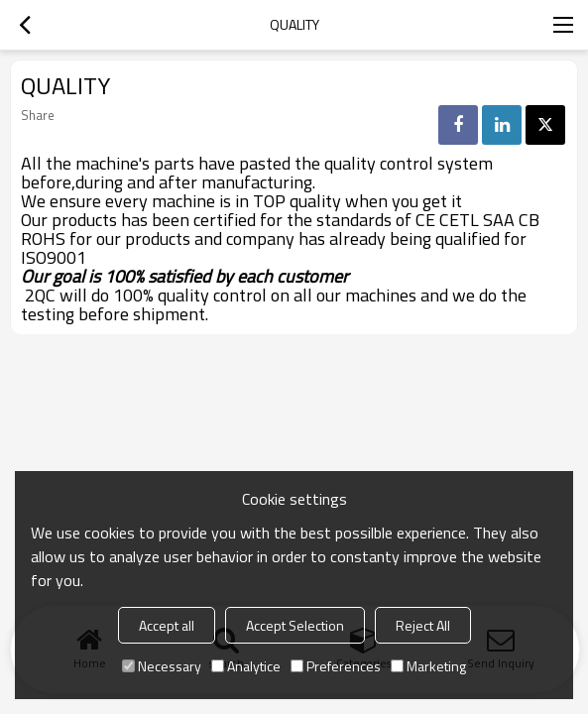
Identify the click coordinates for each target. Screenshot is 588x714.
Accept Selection (295, 625)
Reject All (423, 625)
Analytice (246, 666)
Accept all (167, 625)
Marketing (428, 666)
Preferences (336, 666)
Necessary (162, 666)
